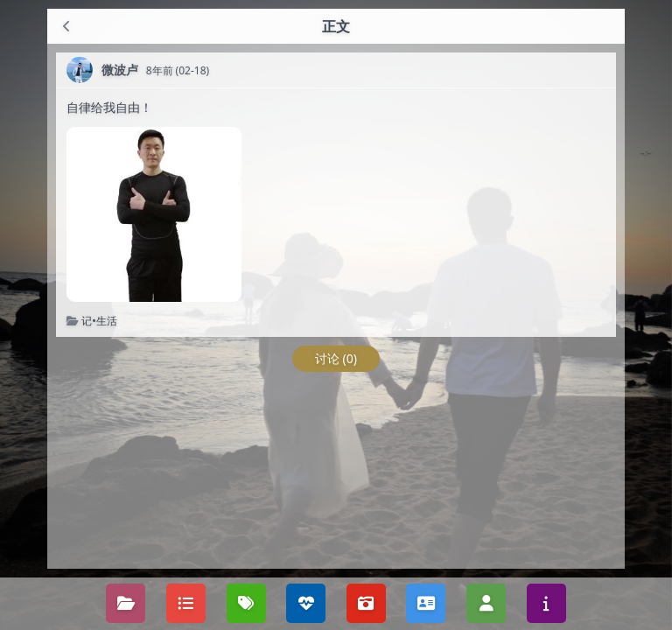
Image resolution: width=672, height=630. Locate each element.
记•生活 (99, 321)
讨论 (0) (336, 358)
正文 (336, 26)
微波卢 (120, 70)
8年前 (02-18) (178, 70)
